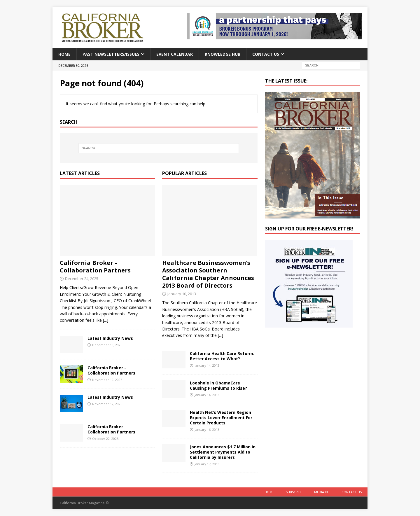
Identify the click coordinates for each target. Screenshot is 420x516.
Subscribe (294, 492)
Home (64, 54)
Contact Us (266, 54)
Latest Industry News (110, 338)
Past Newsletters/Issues (111, 54)
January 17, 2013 (207, 464)
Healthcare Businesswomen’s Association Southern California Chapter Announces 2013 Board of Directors (208, 274)
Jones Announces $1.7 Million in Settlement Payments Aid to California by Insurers (223, 452)
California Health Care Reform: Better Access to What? (222, 356)
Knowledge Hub (223, 54)
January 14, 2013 (207, 365)
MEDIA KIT (322, 492)
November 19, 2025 (107, 380)
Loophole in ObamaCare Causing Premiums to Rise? (218, 385)
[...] (106, 320)
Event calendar (175, 54)
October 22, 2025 (105, 439)
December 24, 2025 (82, 279)
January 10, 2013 (182, 294)
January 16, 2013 (207, 430)
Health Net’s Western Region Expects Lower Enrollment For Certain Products (221, 418)
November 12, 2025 (107, 404)
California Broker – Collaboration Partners (95, 266)
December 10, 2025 (107, 345)
